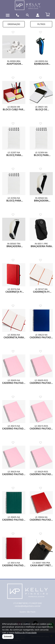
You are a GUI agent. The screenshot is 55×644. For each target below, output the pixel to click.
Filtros (41, 24)
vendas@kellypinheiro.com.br (28, 606)
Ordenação (14, 24)
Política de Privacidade (26, 633)
